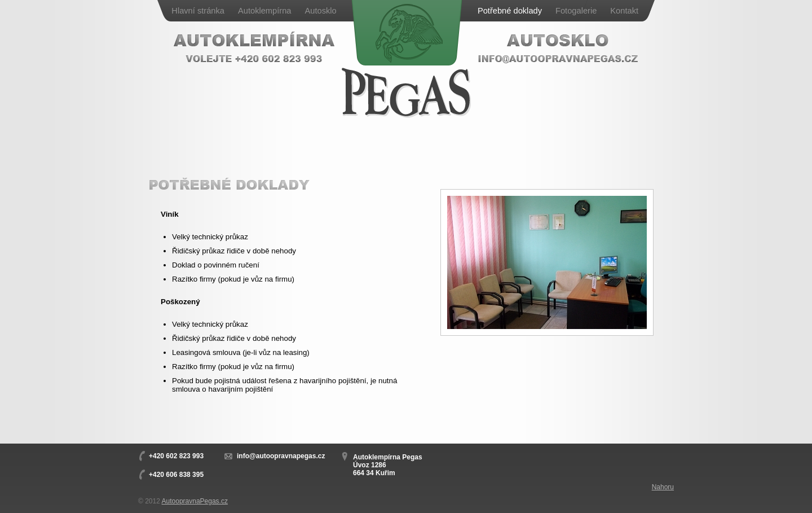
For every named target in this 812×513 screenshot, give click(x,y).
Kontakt (624, 11)
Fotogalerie (576, 11)
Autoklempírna (265, 11)
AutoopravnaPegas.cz (195, 501)
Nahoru (663, 487)
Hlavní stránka (198, 11)
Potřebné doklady (510, 11)
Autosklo (320, 11)
